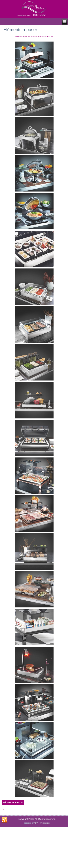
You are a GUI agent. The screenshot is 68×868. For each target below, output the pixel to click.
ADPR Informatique (42, 823)
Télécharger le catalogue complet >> (34, 37)
